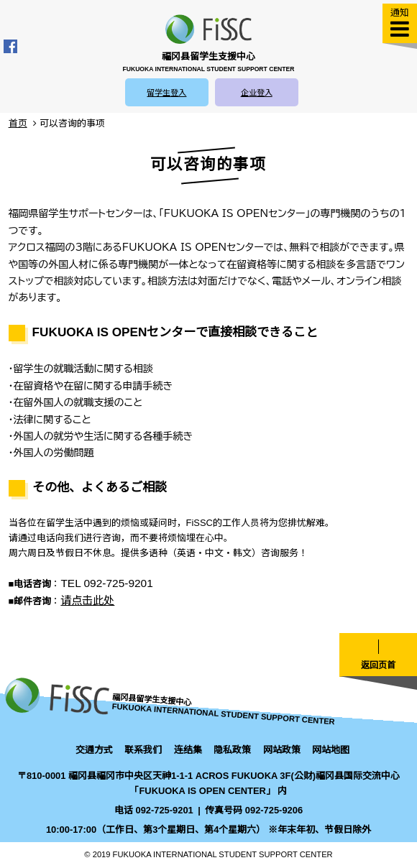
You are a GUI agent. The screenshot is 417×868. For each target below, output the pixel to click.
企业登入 (257, 93)
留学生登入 (166, 93)
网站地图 (331, 750)
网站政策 (282, 750)
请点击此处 (87, 600)
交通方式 (94, 750)
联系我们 (143, 750)
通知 (400, 13)
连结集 (188, 750)
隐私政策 (232, 750)
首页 (18, 123)
